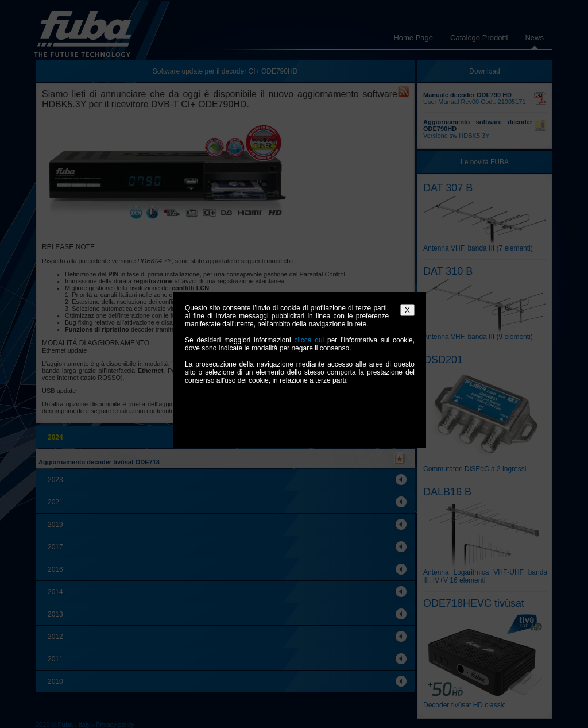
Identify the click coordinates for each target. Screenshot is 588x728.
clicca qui (309, 340)
